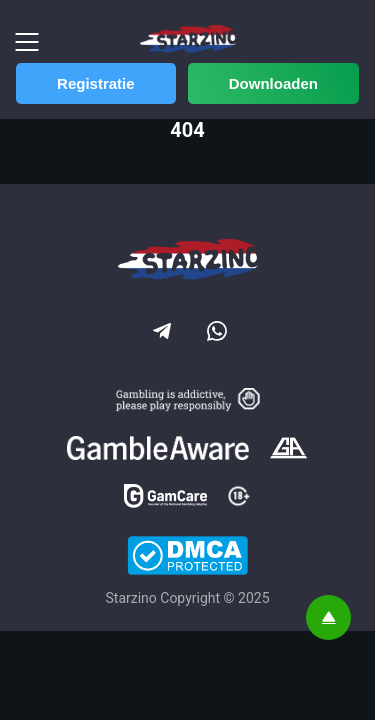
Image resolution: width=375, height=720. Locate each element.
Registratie (96, 83)
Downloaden (273, 83)
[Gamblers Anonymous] (288, 450)
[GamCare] (165, 498)
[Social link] (160, 329)
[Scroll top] (328, 617)
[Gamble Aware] (158, 450)
